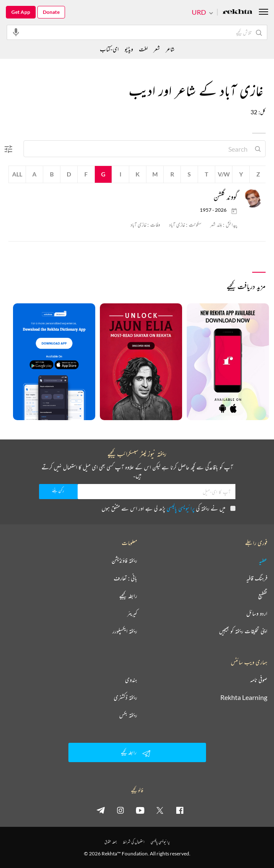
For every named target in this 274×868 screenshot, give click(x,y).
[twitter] (160, 810)
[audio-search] (16, 32)
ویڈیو (129, 49)
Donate (51, 12)
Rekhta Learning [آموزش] (244, 697)
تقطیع (263, 596)
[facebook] (180, 810)
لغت (143, 49)
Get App (21, 12)
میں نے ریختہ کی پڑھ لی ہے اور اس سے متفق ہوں (168, 508)
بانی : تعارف (125, 578)
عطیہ (263, 560)
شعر (157, 49)
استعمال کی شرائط (134, 842)
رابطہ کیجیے (128, 596)
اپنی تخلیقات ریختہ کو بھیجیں (243, 631)
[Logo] (237, 12)
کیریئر (132, 613)
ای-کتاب (109, 49)
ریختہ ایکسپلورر (125, 631)
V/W (224, 174)
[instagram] (120, 810)
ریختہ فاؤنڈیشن (124, 560)
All (17, 174)
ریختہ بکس (128, 715)
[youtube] (140, 810)
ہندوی (131, 680)
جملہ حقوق (111, 842)
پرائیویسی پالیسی (181, 508)
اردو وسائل (257, 613)
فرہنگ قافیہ (257, 578)
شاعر (170, 49)
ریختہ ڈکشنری (125, 697)
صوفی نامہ (259, 680)
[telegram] (101, 810)
